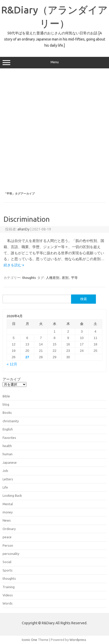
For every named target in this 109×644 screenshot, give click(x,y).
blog (6, 404)
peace (7, 537)
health (7, 446)
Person (8, 545)
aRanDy (23, 229)
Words (8, 603)
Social (7, 562)
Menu (54, 63)
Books (7, 413)
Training (9, 587)
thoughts (29, 278)
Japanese (10, 462)
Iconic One (29, 640)
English (8, 429)
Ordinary (9, 529)
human (8, 454)
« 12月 (12, 364)
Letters (8, 479)
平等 (74, 278)
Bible (6, 396)
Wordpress (78, 640)
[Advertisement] (54, 130)
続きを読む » (14, 265)
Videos (8, 595)
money (8, 512)
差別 (65, 278)
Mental (8, 504)
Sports (8, 570)
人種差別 (53, 278)
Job (5, 471)
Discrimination (27, 219)
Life (5, 487)
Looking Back (12, 495)
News (7, 520)
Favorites (9, 438)
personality (11, 554)
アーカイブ (12, 379)
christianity (11, 421)
